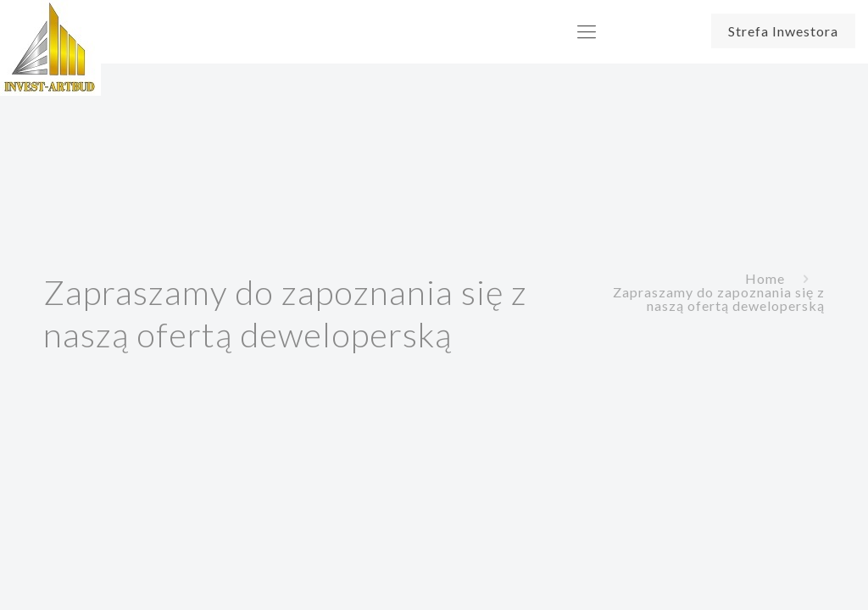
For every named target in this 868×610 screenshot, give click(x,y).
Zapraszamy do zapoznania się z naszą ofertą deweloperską (719, 299)
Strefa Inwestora (783, 31)
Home (765, 278)
